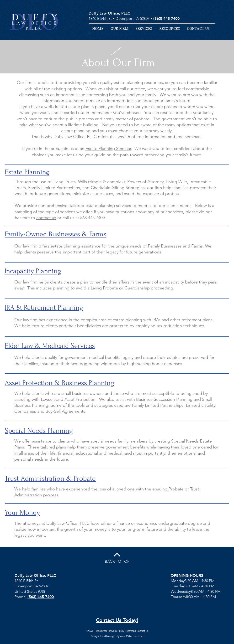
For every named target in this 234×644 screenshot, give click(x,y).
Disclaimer (102, 631)
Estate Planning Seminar (108, 149)
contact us (46, 218)
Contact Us (142, 631)
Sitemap (130, 631)
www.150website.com (132, 636)
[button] (144, 29)
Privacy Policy (117, 631)
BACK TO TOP (117, 561)
